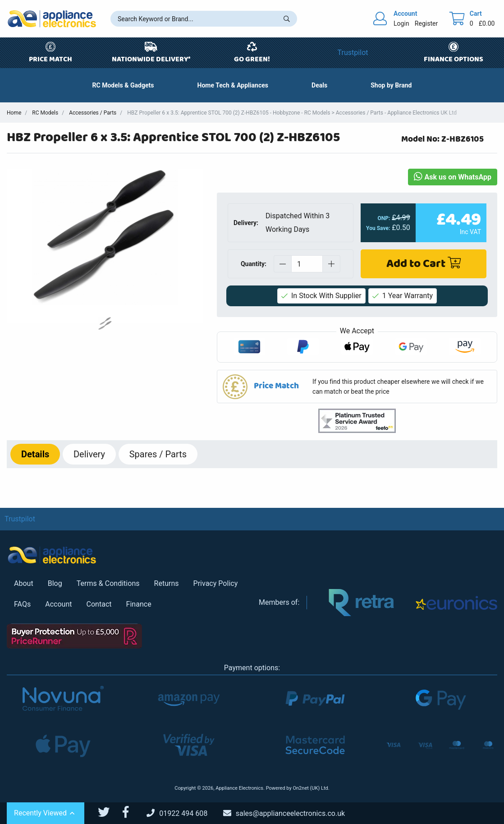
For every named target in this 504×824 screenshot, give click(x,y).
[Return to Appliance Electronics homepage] (52, 19)
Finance (139, 604)
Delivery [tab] (89, 454)
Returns (167, 583)
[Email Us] (291, 813)
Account (58, 604)
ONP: (384, 218)
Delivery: (246, 223)
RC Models (45, 113)
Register (426, 23)
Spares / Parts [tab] (158, 454)
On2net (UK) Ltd (310, 788)
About (24, 583)
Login (401, 23)
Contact (99, 604)
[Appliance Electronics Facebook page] (131, 812)
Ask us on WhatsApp (453, 177)
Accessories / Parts (93, 113)
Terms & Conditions (108, 583)
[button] (319, 85)
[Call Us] (184, 813)
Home (14, 113)
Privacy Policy (216, 583)
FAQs (22, 604)
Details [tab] (35, 454)
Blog (55, 583)
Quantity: (254, 264)
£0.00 (487, 23)
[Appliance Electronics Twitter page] (109, 812)
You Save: (378, 228)
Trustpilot (353, 53)
